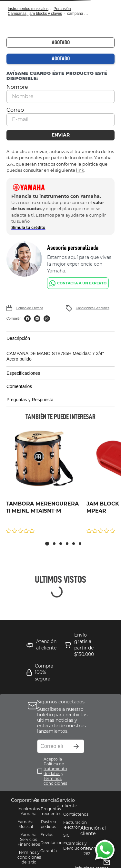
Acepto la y (55, 771)
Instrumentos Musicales (28, 9)
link (80, 170)
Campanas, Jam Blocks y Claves (35, 14)
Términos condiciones (55, 781)
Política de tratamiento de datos (55, 769)
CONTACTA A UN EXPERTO (82, 283)
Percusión (62, 9)
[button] (60, 338)
